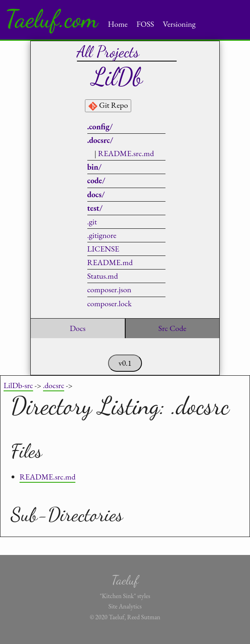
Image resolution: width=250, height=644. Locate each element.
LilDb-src (18, 385)
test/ (95, 208)
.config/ (100, 127)
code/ (96, 180)
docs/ (96, 194)
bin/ (94, 167)
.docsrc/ (100, 140)
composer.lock (110, 303)
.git (92, 222)
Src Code (172, 328)
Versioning (179, 24)
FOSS (145, 24)
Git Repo (108, 105)
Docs (78, 328)
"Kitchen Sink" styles (125, 596)
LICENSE (103, 249)
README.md (110, 262)
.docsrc (54, 385)
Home (118, 24)
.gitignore (102, 235)
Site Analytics (125, 606)
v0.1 (125, 363)
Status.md (103, 276)
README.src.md (126, 153)
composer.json (109, 289)
